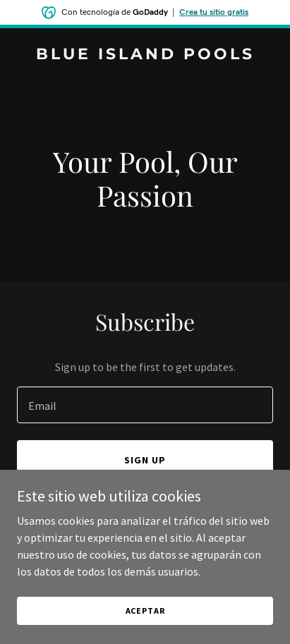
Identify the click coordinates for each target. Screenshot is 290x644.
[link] (145, 55)
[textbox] (145, 405)
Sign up (145, 460)
